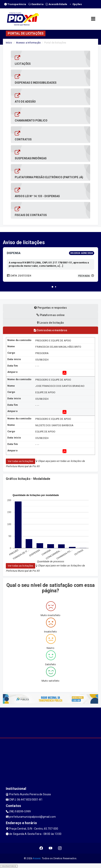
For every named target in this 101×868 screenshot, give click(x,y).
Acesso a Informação (28, 43)
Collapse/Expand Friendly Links (9, 866)
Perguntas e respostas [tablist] (50, 308)
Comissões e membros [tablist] (50, 330)
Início (9, 43)
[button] (52, 287)
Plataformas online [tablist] (50, 315)
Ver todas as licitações (20, 461)
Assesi (37, 858)
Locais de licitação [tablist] (50, 323)
